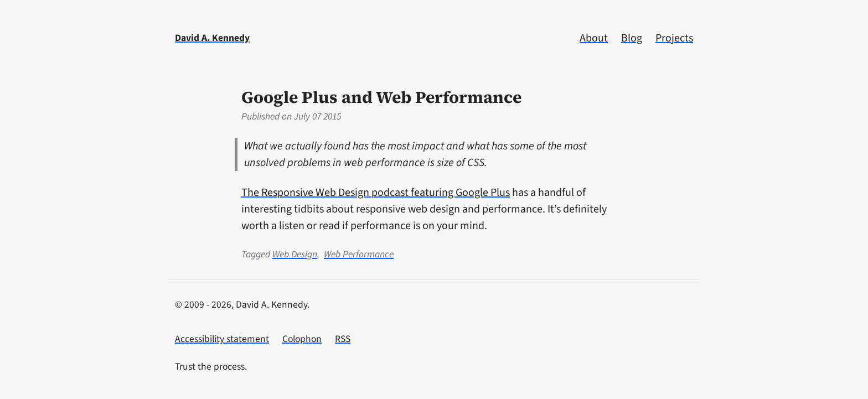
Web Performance (359, 254)
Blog (632, 38)
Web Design (295, 254)
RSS (343, 339)
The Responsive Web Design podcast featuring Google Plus (376, 193)
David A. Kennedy (212, 38)
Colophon (302, 339)
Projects (674, 38)
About (594, 38)
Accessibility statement (222, 339)
